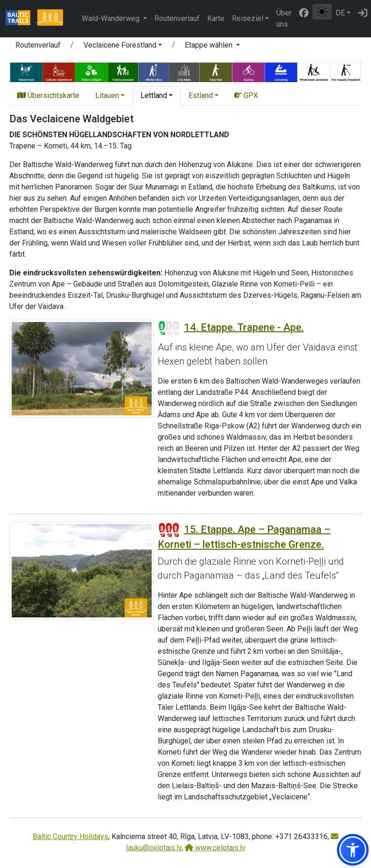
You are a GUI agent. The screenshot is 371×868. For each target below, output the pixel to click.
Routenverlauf (177, 18)
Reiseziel (248, 18)
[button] (123, 47)
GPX (246, 95)
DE (340, 13)
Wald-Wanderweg (112, 18)
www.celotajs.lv (215, 848)
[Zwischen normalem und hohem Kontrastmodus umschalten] (322, 12)
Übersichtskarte (48, 95)
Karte (216, 18)
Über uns (284, 18)
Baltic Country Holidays (70, 836)
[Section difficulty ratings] (169, 328)
